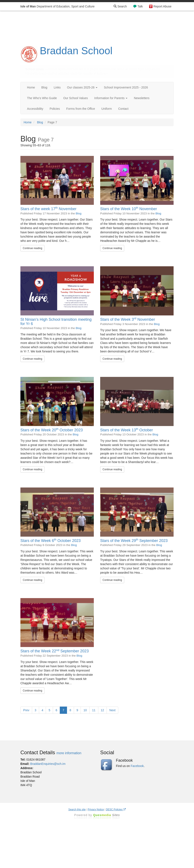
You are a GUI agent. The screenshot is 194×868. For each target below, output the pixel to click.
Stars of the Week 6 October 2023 (51, 541)
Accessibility (35, 109)
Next (112, 710)
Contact (123, 109)
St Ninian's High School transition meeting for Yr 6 (56, 322)
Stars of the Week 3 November (128, 319)
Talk (140, 6)
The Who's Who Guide (42, 98)
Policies (55, 109)
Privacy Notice (96, 810)
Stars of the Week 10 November (129, 209)
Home (31, 87)
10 (85, 710)
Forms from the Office (81, 109)
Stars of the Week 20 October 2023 (52, 430)
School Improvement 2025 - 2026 (126, 87)
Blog (44, 87)
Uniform (107, 109)
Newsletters (142, 98)
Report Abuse (162, 6)
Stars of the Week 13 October (127, 430)
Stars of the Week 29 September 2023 (134, 541)
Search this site (77, 810)
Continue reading (32, 248)
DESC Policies (116, 810)
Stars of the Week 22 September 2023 (55, 651)
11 (94, 710)
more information (69, 753)
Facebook (137, 766)
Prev (26, 710)
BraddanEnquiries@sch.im (48, 764)
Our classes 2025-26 (82, 87)
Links (57, 87)
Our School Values (76, 98)
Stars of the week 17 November (48, 209)
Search (120, 6)
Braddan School (76, 51)
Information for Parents (111, 98)
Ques (107, 815)
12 (103, 710)
